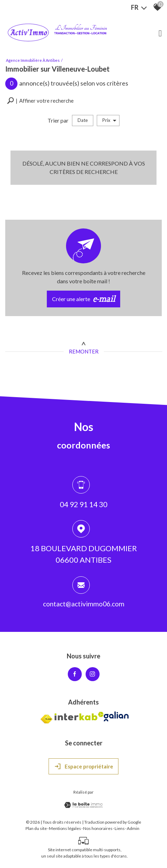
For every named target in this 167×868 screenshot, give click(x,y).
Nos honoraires (98, 828)
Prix (109, 120)
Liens (120, 828)
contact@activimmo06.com (84, 604)
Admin (133, 828)
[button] (40, 101)
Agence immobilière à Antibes (33, 60)
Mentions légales (65, 828)
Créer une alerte (84, 299)
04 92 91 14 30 (83, 505)
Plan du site (36, 828)
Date (83, 120)
